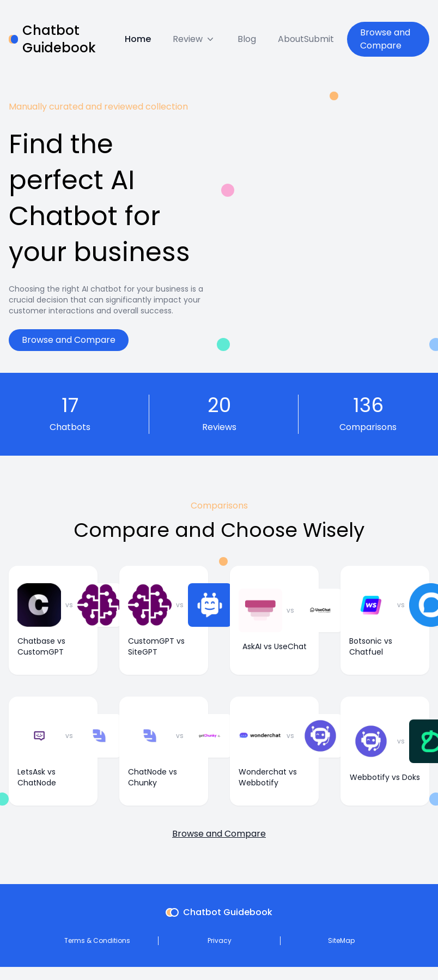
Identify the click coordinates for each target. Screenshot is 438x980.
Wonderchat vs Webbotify (268, 777)
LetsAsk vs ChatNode (37, 777)
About (291, 39)
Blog (247, 39)
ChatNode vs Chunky (153, 777)
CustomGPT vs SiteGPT (156, 646)
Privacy (220, 941)
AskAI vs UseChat (275, 646)
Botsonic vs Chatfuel (371, 646)
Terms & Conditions (97, 941)
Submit (319, 39)
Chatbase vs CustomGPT (41, 646)
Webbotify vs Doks (385, 777)
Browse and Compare (385, 39)
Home (138, 39)
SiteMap (341, 941)
